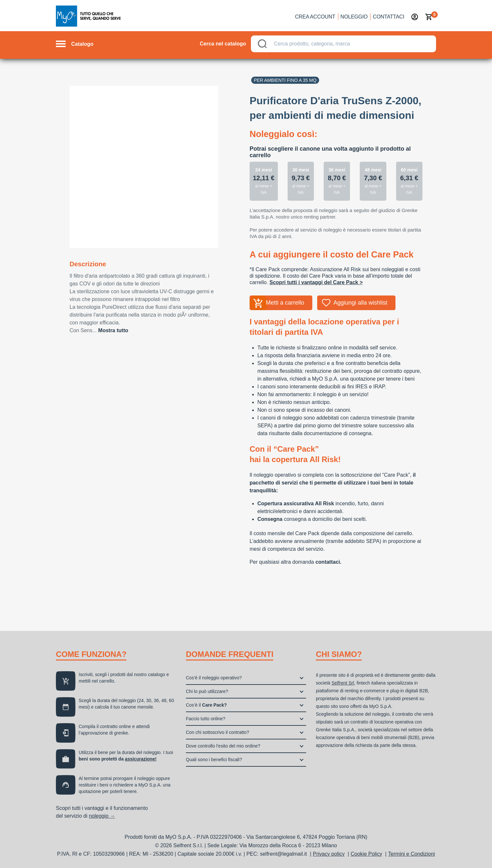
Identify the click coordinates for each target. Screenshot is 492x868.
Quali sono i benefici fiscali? (214, 760)
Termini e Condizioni (411, 854)
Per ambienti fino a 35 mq (285, 80)
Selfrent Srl (343, 683)
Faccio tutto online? (206, 719)
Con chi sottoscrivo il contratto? (218, 732)
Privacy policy (329, 854)
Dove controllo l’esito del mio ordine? (223, 746)
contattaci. (329, 562)
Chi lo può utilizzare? (207, 691)
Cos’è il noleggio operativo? (214, 678)
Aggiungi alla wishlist (360, 303)
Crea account (315, 17)
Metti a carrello (285, 303)
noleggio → (102, 816)
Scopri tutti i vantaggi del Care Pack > (316, 282)
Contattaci (388, 17)
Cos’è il (206, 705)
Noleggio (354, 17)
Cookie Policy (366, 854)
